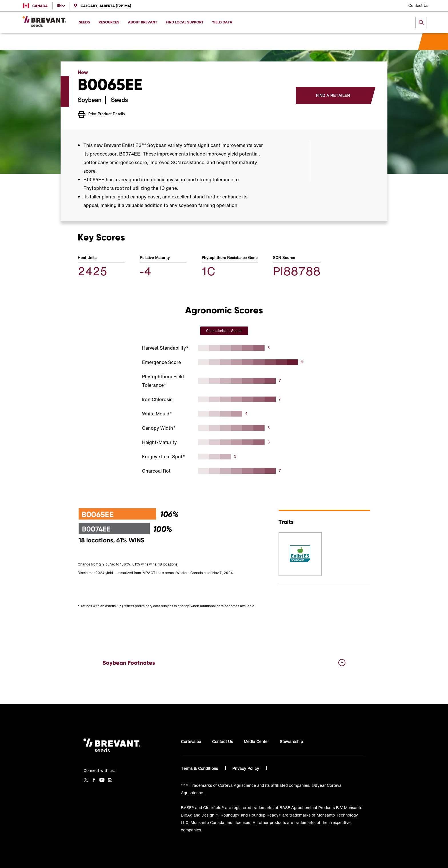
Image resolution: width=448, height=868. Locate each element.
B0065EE (163, 42)
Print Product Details (101, 115)
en (59, 6)
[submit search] (421, 23)
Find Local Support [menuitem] (185, 22)
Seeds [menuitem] (84, 22)
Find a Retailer (333, 95)
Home (83, 42)
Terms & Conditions (200, 768)
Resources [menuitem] (109, 22)
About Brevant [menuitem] (143, 22)
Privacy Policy (246, 768)
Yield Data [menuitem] (222, 22)
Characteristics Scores (224, 331)
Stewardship (291, 741)
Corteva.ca (191, 741)
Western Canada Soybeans (121, 42)
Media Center (256, 741)
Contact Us (418, 6)
